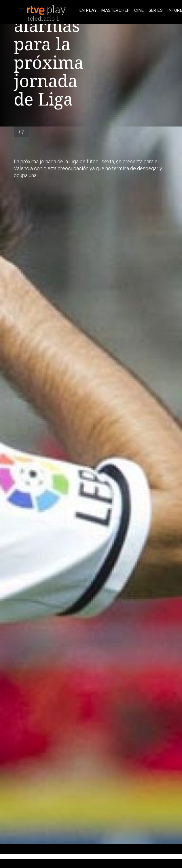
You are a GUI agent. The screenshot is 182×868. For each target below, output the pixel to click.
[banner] (52, 10)
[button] (20, 11)
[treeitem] (88, 10)
